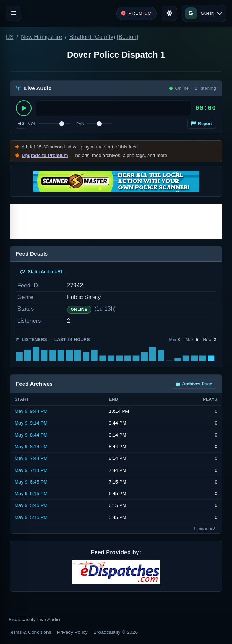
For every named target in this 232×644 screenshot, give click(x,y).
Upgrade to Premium (45, 155)
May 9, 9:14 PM (31, 423)
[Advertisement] (116, 221)
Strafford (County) (92, 37)
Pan (80, 124)
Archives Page (194, 384)
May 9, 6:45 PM (31, 482)
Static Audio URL (42, 272)
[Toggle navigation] (13, 13)
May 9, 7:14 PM (31, 470)
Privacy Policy (72, 632)
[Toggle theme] (169, 13)
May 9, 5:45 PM (31, 505)
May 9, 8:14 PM (31, 447)
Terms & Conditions (30, 632)
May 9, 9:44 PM (31, 411)
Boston (128, 37)
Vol (32, 124)
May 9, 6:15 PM (31, 494)
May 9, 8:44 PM (31, 435)
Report (202, 124)
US (10, 37)
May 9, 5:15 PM (31, 517)
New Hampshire (41, 37)
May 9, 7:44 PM (31, 458)
